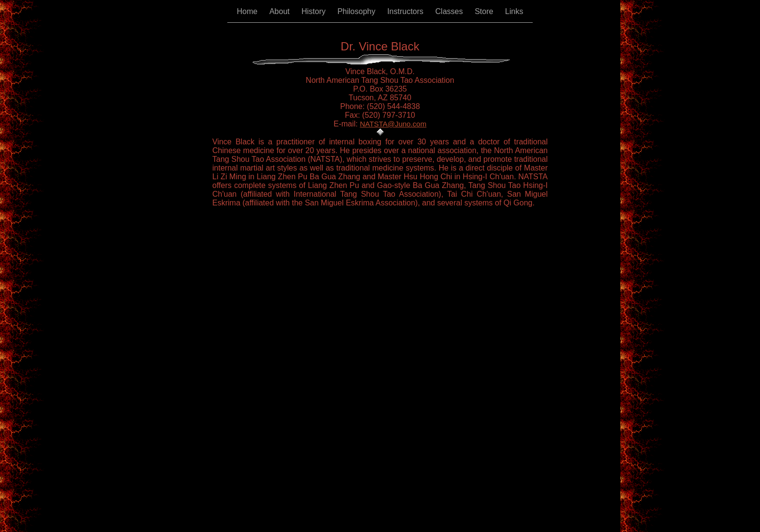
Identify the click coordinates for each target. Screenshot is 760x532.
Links (514, 11)
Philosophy (357, 11)
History (315, 11)
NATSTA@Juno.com (393, 124)
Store (485, 11)
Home (248, 11)
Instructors (406, 11)
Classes (450, 11)
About (281, 11)
